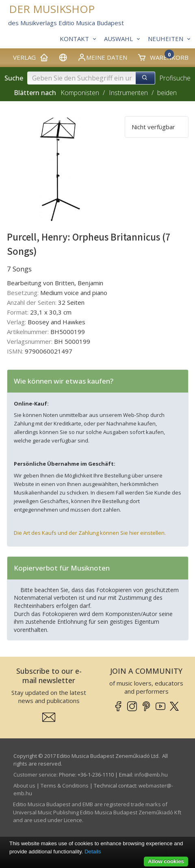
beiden (167, 93)
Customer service (35, 775)
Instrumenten (128, 93)
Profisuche (175, 78)
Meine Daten (102, 57)
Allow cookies (166, 861)
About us (24, 786)
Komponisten (80, 93)
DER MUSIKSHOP (52, 9)
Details (93, 852)
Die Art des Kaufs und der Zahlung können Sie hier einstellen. (90, 533)
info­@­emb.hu (151, 775)
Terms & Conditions (65, 786)
